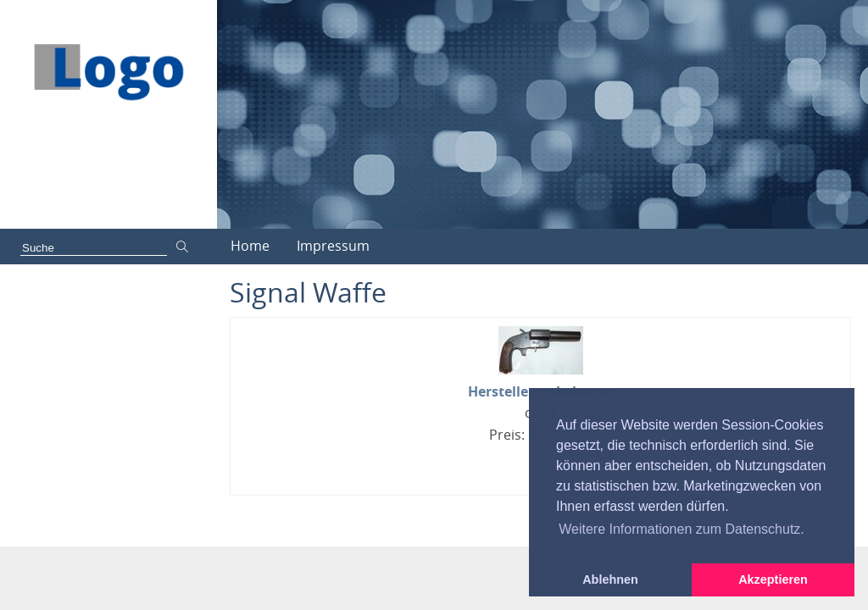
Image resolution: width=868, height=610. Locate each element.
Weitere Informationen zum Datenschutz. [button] (682, 529)
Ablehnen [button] (610, 579)
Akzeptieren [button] (773, 579)
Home (250, 246)
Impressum (333, 246)
